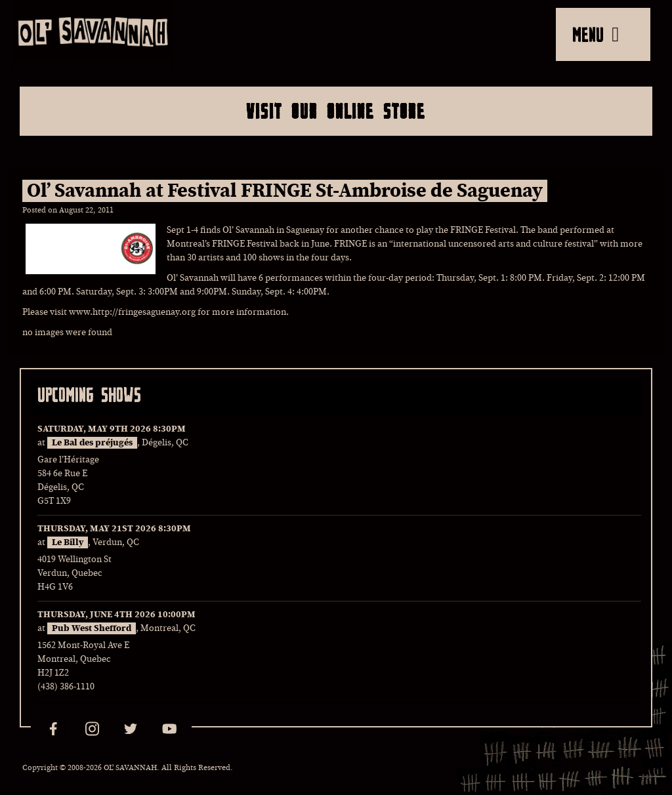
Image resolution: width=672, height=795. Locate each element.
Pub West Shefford (92, 628)
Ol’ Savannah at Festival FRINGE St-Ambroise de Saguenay (285, 191)
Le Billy (68, 542)
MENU (596, 34)
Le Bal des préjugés (92, 443)
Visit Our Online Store (336, 111)
